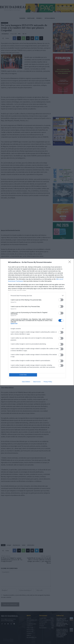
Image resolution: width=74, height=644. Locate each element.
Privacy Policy (48, 382)
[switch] (61, 300)
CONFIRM (23, 375)
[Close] (70, 262)
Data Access (37, 382)
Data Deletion (26, 382)
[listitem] (37, 296)
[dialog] (37, 322)
